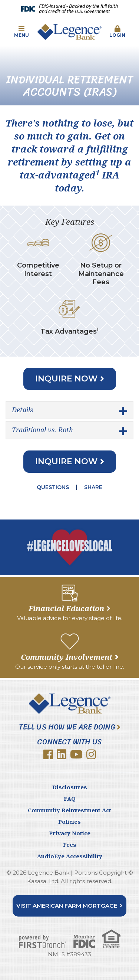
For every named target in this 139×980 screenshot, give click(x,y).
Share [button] (93, 487)
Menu (21, 32)
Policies (69, 822)
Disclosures (70, 787)
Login (118, 32)
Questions (53, 487)
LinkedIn (62, 754)
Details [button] (22, 410)
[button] (21, 32)
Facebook (48, 754)
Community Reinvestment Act (69, 810)
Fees (70, 845)
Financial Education (66, 608)
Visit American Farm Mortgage (67, 906)
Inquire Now (66, 379)
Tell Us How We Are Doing (67, 727)
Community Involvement (67, 657)
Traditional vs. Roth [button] (42, 430)
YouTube (76, 754)
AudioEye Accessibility (70, 856)
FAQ (70, 799)
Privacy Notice (70, 833)
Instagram (91, 754)
